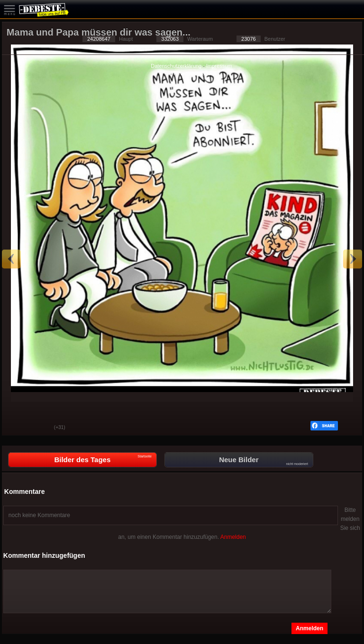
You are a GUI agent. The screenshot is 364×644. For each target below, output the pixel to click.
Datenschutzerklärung (176, 66)
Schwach (40, 428)
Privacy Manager (193, 73)
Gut (16, 428)
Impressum (219, 66)
